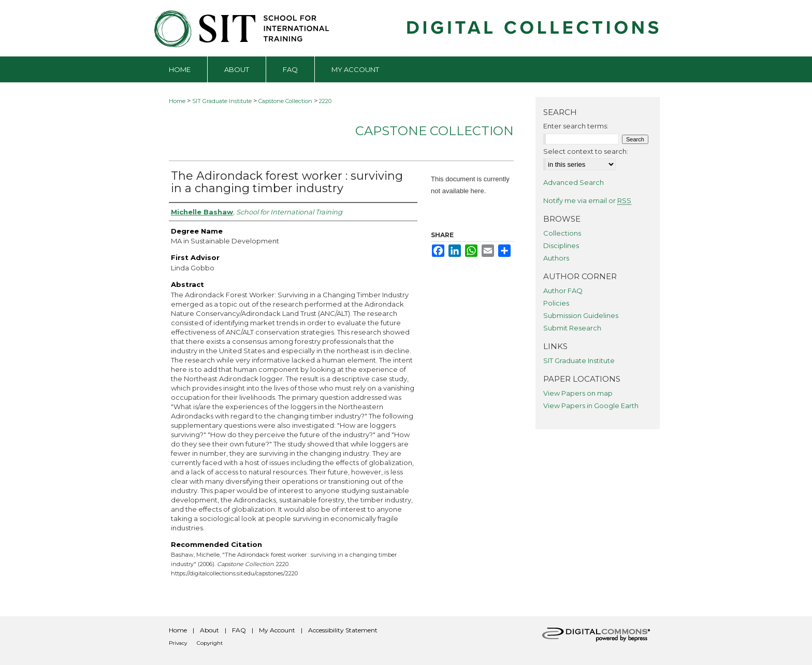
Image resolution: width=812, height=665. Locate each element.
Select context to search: (586, 151)
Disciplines (561, 245)
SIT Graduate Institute (222, 101)
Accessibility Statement (343, 630)
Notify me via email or (587, 200)
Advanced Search (574, 182)
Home (177, 101)
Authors (556, 258)
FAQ (239, 630)
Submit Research (572, 328)
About (209, 630)
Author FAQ (563, 291)
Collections (562, 233)
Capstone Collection (285, 101)
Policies (556, 303)
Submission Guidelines (581, 315)
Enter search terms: (576, 126)
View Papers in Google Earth (591, 406)
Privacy (178, 643)
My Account (277, 630)
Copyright (210, 643)
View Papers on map (578, 393)
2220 (325, 101)
